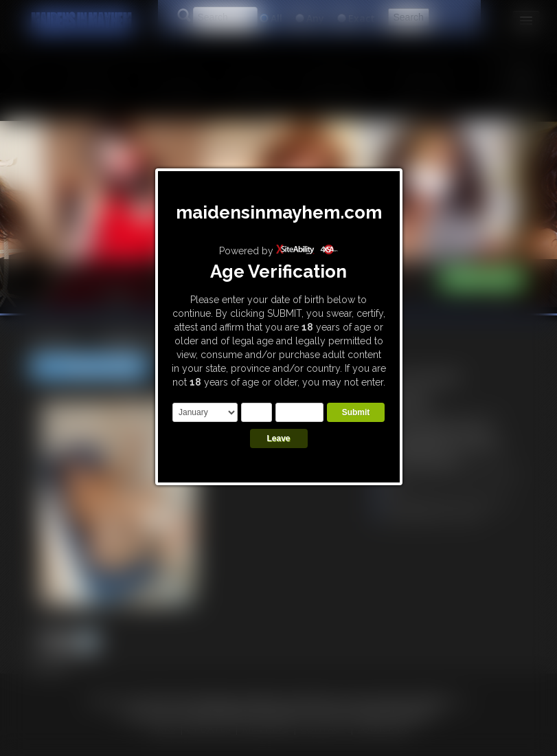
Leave (278, 438)
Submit (356, 412)
